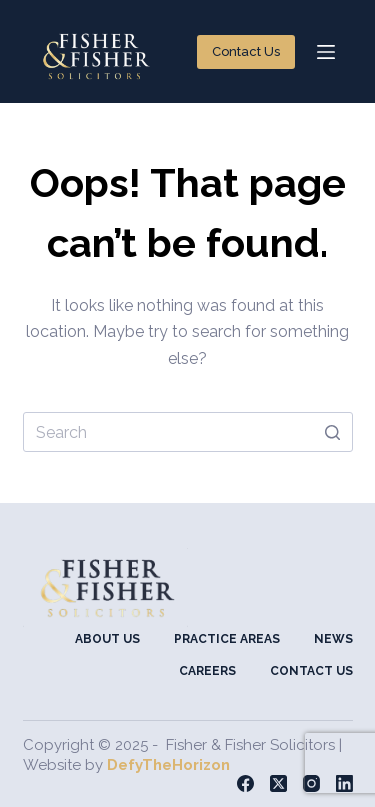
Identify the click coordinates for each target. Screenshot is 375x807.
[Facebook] (245, 783)
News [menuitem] (333, 639)
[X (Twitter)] (278, 783)
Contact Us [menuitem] (311, 671)
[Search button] (333, 432)
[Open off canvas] (326, 52)
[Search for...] (188, 432)
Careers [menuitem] (207, 671)
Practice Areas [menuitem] (227, 639)
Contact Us (246, 51)
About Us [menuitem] (107, 639)
